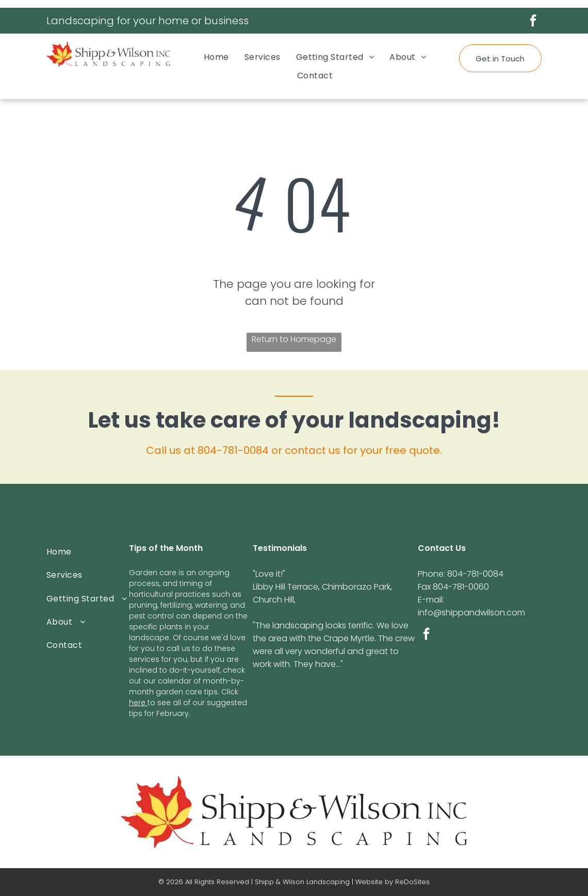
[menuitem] (216, 57)
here (137, 703)
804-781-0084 (233, 450)
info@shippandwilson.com (471, 613)
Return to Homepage (294, 339)
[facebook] (533, 22)
